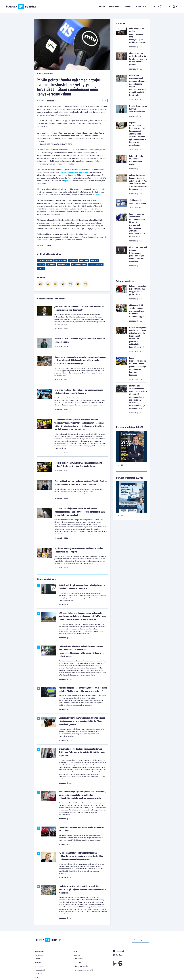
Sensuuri (41, 269)
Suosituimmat (115, 7)
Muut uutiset (40, 970)
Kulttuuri (38, 974)
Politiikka (40, 101)
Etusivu (102, 7)
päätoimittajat (63, 265)
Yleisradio (95, 260)
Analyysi (38, 962)
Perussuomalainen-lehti (84, 970)
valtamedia (51, 265)
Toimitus (77, 962)
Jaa (104, 101)
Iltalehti (41, 265)
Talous (37, 959)
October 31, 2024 (65, 144)
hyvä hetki (69, 181)
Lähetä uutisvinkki (81, 966)
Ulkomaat (39, 966)
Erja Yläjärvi (73, 260)
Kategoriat (141, 7)
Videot (128, 7)
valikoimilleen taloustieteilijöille (74, 172)
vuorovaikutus (61, 260)
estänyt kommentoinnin (87, 203)
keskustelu (84, 260)
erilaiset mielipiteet (45, 260)
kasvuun (96, 195)
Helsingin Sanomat (96, 265)
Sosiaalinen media (79, 265)
